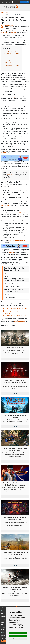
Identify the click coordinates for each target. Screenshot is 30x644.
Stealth (3, 33)
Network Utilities (5, 205)
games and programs (20, 322)
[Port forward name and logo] (7, 2)
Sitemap (3, 620)
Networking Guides (6, 617)
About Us (3, 635)
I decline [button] (18, 636)
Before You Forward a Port (11, 57)
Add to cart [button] (24, 2)
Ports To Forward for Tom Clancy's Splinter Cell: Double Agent (12, 66)
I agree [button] (18, 633)
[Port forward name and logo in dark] (10, 7)
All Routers (4, 626)
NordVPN (16, 105)
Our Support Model (6, 615)
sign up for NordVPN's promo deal (17, 240)
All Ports (3, 628)
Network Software (5, 624)
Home (2, 13)
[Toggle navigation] (27, 7)
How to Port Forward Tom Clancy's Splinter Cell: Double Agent (12, 54)
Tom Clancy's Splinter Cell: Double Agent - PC (15, 315)
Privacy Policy (4, 637)
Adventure (14, 33)
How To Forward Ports (10, 62)
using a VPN (15, 97)
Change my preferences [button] (18, 639)
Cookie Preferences (6, 639)
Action (7, 33)
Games (7, 13)
